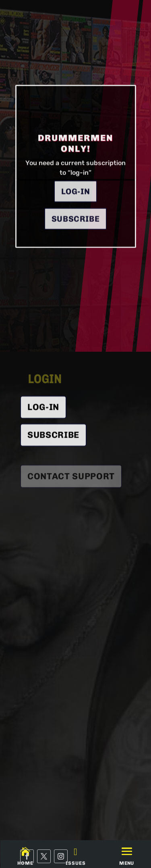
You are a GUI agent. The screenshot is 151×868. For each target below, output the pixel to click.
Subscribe (75, 236)
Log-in (76, 208)
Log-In (43, 411)
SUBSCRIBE (53, 439)
